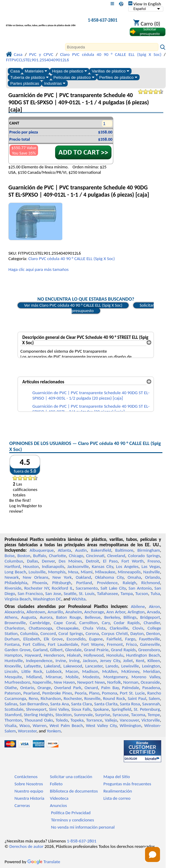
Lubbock (54, 671)
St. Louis (87, 593)
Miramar (54, 677)
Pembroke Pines (57, 693)
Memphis (57, 572)
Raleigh (129, 583)
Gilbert (56, 650)
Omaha (134, 577)
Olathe (11, 688)
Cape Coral (64, 623)
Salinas (11, 704)
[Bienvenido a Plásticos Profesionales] (41, 21)
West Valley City (101, 725)
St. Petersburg (147, 709)
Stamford (13, 715)
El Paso (110, 561)
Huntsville (14, 661)
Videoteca (59, 798)
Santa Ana (60, 704)
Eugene (96, 639)
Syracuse (121, 715)
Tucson (142, 593)
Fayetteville (150, 639)
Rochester (73, 698)
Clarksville (119, 628)
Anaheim (74, 612)
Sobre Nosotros (29, 784)
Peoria (80, 693)
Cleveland (116, 556)
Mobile (72, 677)
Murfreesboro (17, 682)
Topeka (77, 720)
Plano (94, 693)
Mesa (73, 572)
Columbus (14, 561)
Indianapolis (53, 566)
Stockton (64, 715)
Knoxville (13, 666)
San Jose (53, 593)
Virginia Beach (18, 599)
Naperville (42, 682)
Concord (48, 633)
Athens (11, 617)
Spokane (101, 709)
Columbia (29, 633)
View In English (145, 4)
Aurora (46, 617)
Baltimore (124, 550)
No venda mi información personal (83, 827)
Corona (92, 633)
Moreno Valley (146, 677)
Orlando (153, 577)
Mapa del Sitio (117, 777)
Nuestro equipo (29, 791)
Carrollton (89, 623)
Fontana (12, 644)
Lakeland (52, 666)
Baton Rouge (68, 617)
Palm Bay (110, 688)
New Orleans (36, 577)
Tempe (154, 715)
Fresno (154, 561)
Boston (24, 556)
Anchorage (94, 612)
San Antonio (140, 588)
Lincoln (11, 671)
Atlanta (64, 550)
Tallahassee (108, 593)
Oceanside (150, 682)
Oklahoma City (109, 577)
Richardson (51, 698)
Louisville (37, 572)
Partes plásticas (25, 83)
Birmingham (149, 550)
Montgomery (115, 677)
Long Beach (15, 572)
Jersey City (110, 661)
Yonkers (54, 731)
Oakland (83, 577)
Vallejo (111, 720)
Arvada (153, 612)
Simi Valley (59, 709)
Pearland (31, 693)
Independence (39, 661)
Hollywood (93, 655)
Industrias (55, 83)
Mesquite (13, 677)
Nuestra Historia (29, 798)
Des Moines (70, 561)
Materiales (36, 71)
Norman (131, 682)
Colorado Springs (144, 556)
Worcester (27, 731)
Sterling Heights (39, 715)
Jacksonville (78, 566)
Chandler (152, 623)
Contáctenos (26, 777)
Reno (33, 698)
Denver (48, 561)
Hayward (33, 655)
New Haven (64, 682)
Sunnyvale (83, 715)
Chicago (76, 556)
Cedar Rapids (127, 623)
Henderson (54, 655)
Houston (31, 566)
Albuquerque (42, 550)
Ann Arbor (116, 612)
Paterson (13, 693)
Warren (40, 725)
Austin (81, 550)
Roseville (92, 698)
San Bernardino (34, 704)
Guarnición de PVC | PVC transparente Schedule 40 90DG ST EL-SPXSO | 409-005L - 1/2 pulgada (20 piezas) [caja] (91, 395)
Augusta (29, 617)
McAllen (110, 671)
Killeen (154, 661)
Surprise (103, 715)
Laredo (112, 666)
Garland (40, 650)
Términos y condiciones (72, 820)
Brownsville (15, 623)
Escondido (76, 639)
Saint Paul (137, 698)
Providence (107, 583)
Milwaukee (105, 572)
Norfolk (114, 682)
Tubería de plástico (29, 77)
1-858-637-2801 (103, 20)
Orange (44, 688)
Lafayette (32, 666)
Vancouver (129, 720)
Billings (130, 617)
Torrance (94, 720)
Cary (106, 623)
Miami (86, 572)
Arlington (136, 612)
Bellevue (93, 617)
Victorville (151, 720)
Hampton (13, 655)
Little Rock (32, 671)
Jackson (90, 661)
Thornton (13, 720)
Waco (25, 725)
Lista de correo (117, 798)
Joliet (128, 661)
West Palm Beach (66, 725)
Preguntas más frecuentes (127, 784)
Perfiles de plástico (118, 77)
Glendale (73, 650)
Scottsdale (14, 709)
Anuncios (59, 805)
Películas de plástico (74, 77)
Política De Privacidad (71, 813)
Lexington (151, 666)
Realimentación (118, 791)
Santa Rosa (130, 704)
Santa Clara (81, 704)
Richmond (151, 583)
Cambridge (40, 623)
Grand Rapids (123, 650)
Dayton (137, 633)
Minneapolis (129, 572)
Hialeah (74, 655)
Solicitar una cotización (71, 777)
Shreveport (36, 709)
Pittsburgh (62, 583)
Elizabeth (32, 639)
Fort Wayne (93, 644)
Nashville (152, 572)
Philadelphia (16, 583)
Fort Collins (34, 644)
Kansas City (102, 566)
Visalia (10, 725)
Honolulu (115, 655)
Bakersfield (101, 550)
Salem (154, 698)
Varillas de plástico (110, 71)
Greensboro (149, 650)
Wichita (78, 599)
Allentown (36, 612)
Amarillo (55, 612)
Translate (44, 862)
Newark (12, 577)
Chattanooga (40, 628)
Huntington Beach (143, 655)
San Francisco (30, 593)
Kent (140, 661)
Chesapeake (67, 628)
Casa (15, 71)
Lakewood (73, 666)
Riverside (13, 588)
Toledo (62, 720)
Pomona (110, 693)
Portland (84, 583)
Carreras (22, 805)
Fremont (115, 644)
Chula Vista (94, 628)
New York (62, 577)
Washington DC (47, 599)
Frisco (132, 644)
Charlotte (57, 556)
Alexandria (14, 612)
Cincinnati (95, 556)
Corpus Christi (115, 633)
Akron (154, 606)
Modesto (91, 677)
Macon (72, 671)
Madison (90, 671)
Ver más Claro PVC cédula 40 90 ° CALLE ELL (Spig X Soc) (73, 305)
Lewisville (130, 666)
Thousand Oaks (39, 720)
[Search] (112, 47)
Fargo (130, 639)
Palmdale (130, 688)
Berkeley (112, 617)
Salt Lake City (113, 588)
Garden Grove (18, 650)
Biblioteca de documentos (74, 791)
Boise (9, 556)
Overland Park (68, 688)
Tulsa (155, 593)
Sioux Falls (81, 709)
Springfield (121, 709)
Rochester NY (37, 588)
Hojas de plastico (70, 71)
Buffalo (39, 556)
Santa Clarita (106, 704)
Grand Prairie (96, 650)
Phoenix (40, 583)
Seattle (70, 593)
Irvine (61, 661)
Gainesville (150, 644)
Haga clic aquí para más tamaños (39, 269)
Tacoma (138, 715)
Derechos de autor (26, 846)
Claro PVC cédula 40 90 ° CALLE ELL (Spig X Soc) (71, 259)
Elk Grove (53, 639)
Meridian (152, 671)
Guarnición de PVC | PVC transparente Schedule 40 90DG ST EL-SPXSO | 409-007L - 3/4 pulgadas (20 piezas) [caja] (91, 409)
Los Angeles (127, 566)
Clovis (138, 628)
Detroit (93, 561)
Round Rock (114, 698)
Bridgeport (150, 617)
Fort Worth (133, 561)
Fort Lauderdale (63, 644)
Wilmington (130, 725)
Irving (74, 661)
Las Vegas (151, 566)
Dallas (33, 561)
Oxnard (91, 688)
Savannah (151, 704)
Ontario (27, 688)
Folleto (56, 784)
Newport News (91, 682)
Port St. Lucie (132, 693)
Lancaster (94, 666)
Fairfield (114, 639)
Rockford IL (62, 588)
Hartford (12, 566)
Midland (34, 677)
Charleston (14, 628)
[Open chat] (153, 854)
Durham (12, 639)
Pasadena (151, 688)
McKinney (130, 671)
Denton (153, 633)
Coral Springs (71, 633)
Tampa (127, 593)
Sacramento (87, 588)
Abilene (138, 606)
